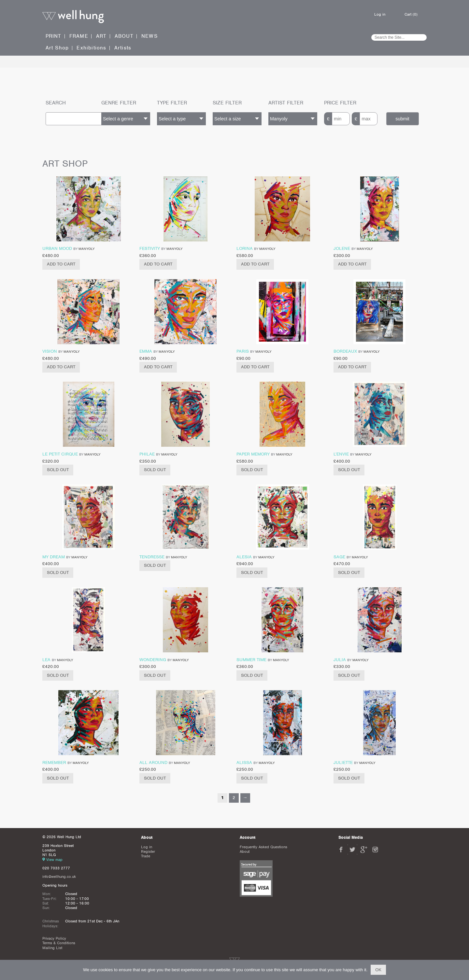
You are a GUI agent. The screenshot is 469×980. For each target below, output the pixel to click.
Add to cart (61, 264)
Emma (146, 351)
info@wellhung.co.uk (59, 877)
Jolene (342, 248)
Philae (147, 454)
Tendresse (152, 557)
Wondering (153, 660)
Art (101, 36)
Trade (146, 856)
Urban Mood (57, 248)
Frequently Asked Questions (263, 847)
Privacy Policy (54, 938)
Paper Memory (253, 454)
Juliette (343, 762)
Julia (340, 660)
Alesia (244, 557)
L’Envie (341, 454)
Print (54, 36)
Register (148, 851)
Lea (46, 660)
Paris (243, 351)
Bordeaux (345, 351)
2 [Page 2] (234, 798)
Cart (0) (411, 14)
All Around (153, 762)
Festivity (150, 248)
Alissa (244, 762)
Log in (380, 14)
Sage (339, 557)
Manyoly (86, 249)
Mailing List (52, 948)
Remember (54, 762)
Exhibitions (91, 48)
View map (54, 860)
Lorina (245, 248)
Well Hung (73, 17)
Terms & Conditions (59, 943)
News (149, 36)
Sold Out (58, 470)
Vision (50, 351)
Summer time (251, 660)
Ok (378, 970)
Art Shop (57, 48)
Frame (79, 36)
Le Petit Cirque (60, 454)
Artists (123, 48)
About (124, 36)
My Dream (54, 557)
